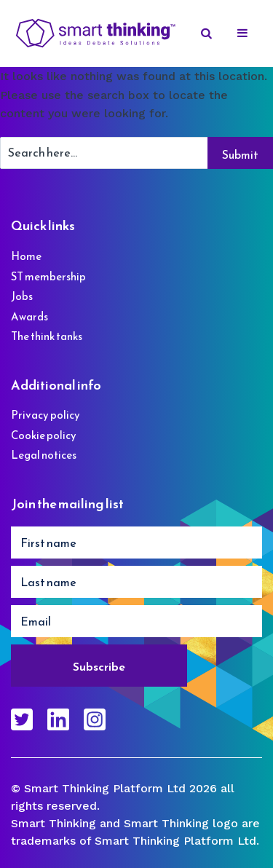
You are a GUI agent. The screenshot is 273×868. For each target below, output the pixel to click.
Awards (29, 316)
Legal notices (44, 455)
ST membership (48, 276)
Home (26, 256)
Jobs (22, 296)
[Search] (207, 33)
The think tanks (47, 336)
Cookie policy (44, 435)
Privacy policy (45, 415)
